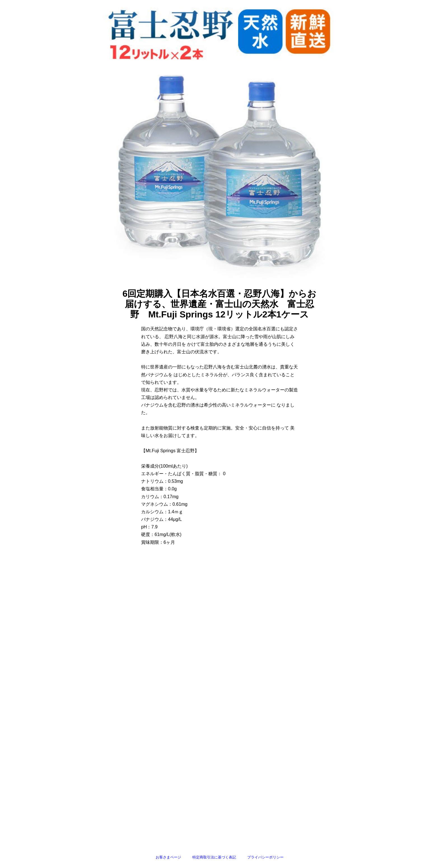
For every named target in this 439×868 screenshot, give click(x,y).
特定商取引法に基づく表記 (214, 857)
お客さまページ (168, 857)
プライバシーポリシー (265, 857)
